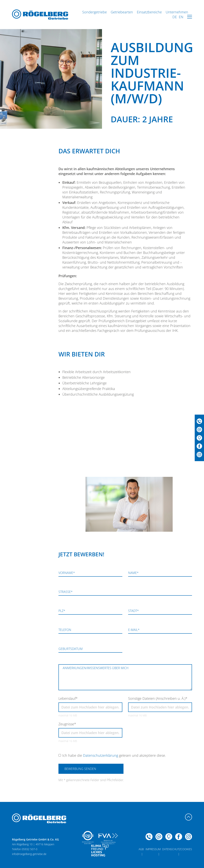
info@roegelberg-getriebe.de (29, 854)
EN (181, 17)
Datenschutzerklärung (101, 755)
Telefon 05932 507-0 (40, 481)
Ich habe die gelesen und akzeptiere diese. (114, 755)
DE (175, 17)
